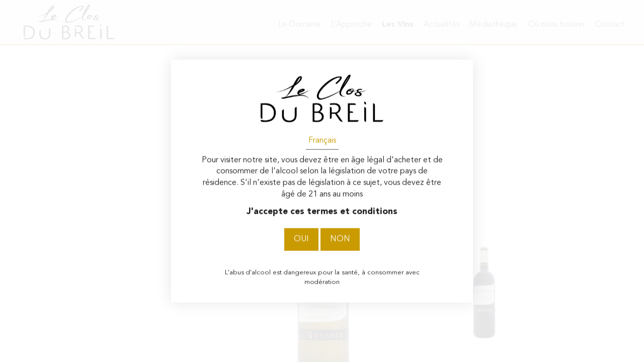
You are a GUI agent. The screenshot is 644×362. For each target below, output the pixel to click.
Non (340, 239)
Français (322, 140)
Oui (301, 239)
